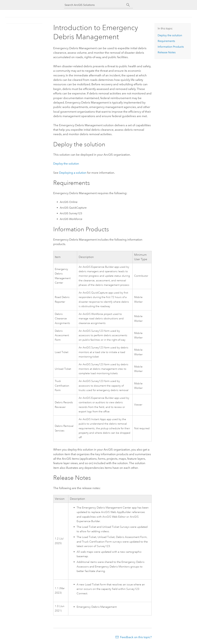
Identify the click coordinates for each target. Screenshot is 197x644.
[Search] (128, 5)
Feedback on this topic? (136, 637)
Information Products (171, 47)
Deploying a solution (73, 173)
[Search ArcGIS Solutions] (95, 5)
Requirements (166, 41)
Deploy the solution (66, 164)
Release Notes (167, 52)
